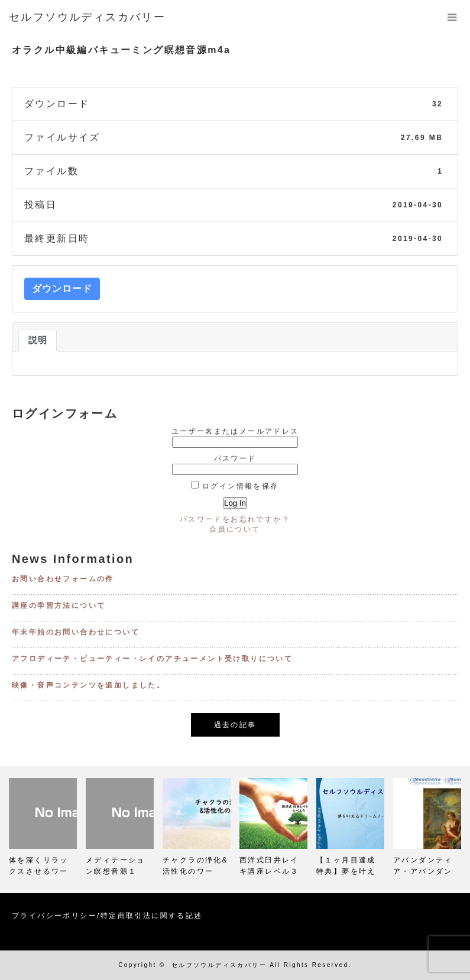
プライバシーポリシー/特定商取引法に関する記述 (107, 916)
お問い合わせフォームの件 (63, 579)
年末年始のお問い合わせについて (76, 632)
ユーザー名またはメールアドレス (235, 431)
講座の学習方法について (59, 605)
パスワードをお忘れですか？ (235, 519)
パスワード (235, 458)
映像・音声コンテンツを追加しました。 (88, 685)
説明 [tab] (38, 340)
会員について (235, 529)
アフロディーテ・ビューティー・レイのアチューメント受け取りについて (152, 659)
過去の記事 (235, 725)
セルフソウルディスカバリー (219, 965)
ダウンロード (62, 289)
